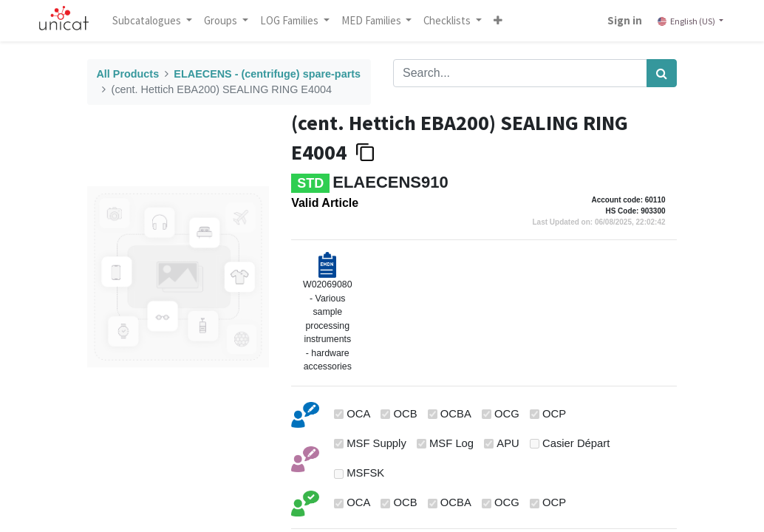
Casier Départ (576, 443)
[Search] (662, 73)
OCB (406, 414)
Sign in (624, 20)
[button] (499, 21)
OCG (507, 414)
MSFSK (365, 473)
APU (508, 443)
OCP (554, 414)
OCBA (456, 414)
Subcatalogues (149, 20)
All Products (127, 74)
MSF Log (451, 443)
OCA (358, 414)
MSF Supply (376, 443)
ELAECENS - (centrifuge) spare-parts (267, 74)
